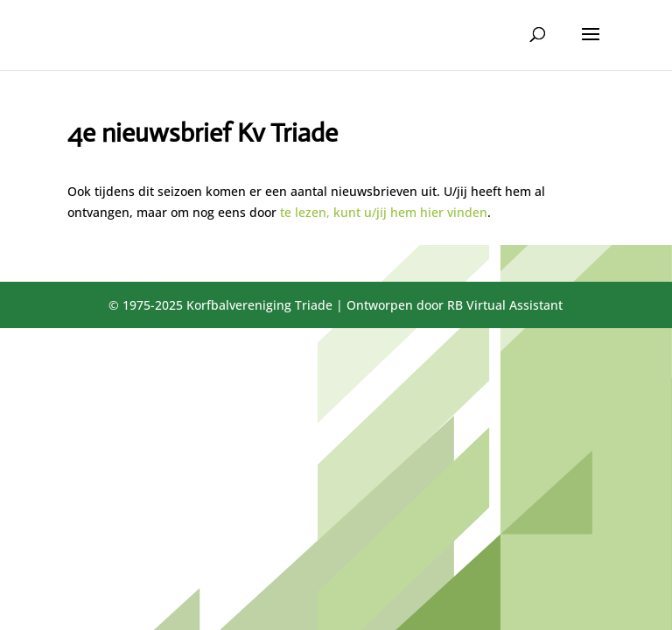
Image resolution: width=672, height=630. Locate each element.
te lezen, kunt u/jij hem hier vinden (384, 212)
